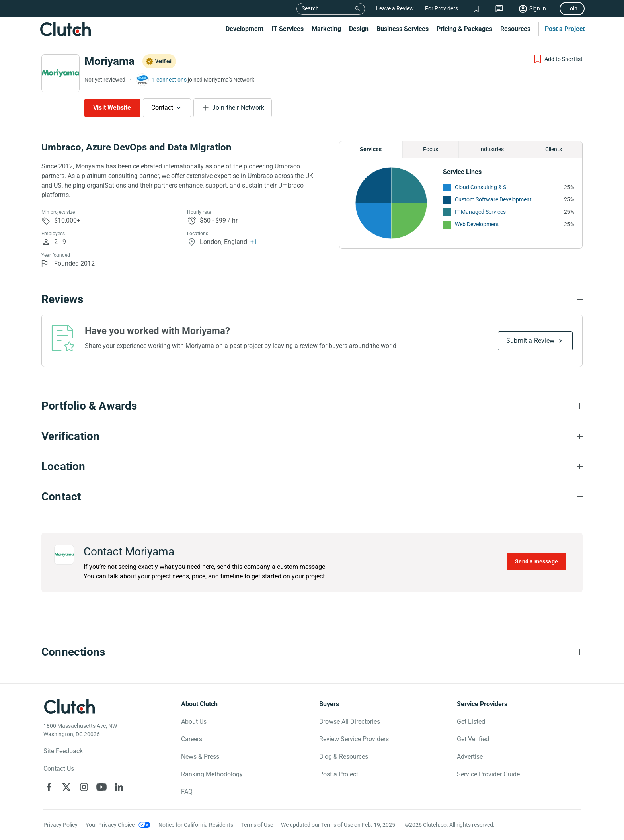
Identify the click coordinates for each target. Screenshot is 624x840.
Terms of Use (257, 825)
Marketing (326, 29)
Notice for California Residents (196, 825)
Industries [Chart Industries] (491, 149)
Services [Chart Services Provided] (371, 149)
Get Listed (471, 722)
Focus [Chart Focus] (431, 149)
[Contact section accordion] (312, 497)
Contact (162, 108)
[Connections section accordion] (312, 652)
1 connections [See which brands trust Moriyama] (169, 80)
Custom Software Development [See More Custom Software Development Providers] (493, 199)
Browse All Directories (350, 722)
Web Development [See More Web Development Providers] (477, 224)
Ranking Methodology (212, 774)
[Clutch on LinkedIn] (119, 787)
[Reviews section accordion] (312, 299)
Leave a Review (395, 8)
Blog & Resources (344, 757)
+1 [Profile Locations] (254, 242)
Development (245, 29)
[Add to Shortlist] (558, 59)
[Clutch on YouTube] (101, 787)
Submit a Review (530, 341)
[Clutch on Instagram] (84, 787)
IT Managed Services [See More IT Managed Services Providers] (480, 212)
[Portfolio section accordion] (312, 406)
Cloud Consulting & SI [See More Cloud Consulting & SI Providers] (481, 187)
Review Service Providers (354, 739)
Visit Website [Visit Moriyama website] (112, 108)
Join (572, 8)
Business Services (403, 29)
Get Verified (473, 739)
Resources (515, 29)
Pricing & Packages (464, 29)
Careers (192, 739)
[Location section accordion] (312, 467)
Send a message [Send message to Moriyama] (536, 561)
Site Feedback (63, 751)
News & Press (200, 757)
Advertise (470, 757)
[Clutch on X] (66, 787)
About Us (194, 722)
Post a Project (565, 29)
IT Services (288, 29)
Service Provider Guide (488, 774)
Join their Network (238, 108)
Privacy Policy (60, 825)
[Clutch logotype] (69, 707)
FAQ (187, 792)
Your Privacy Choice (110, 825)
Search (310, 8)
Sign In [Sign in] (538, 8)
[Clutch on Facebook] (49, 787)
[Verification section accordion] (312, 436)
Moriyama (109, 61)
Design (359, 29)
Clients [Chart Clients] (554, 149)
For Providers (442, 8)
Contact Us (59, 769)
